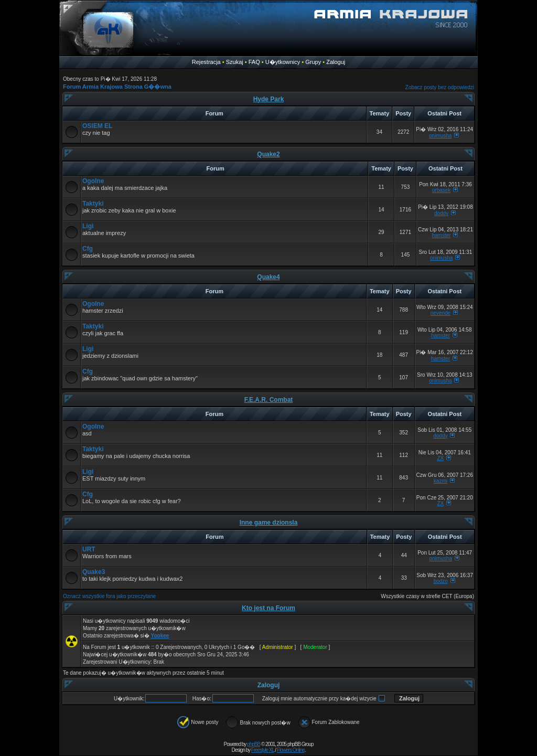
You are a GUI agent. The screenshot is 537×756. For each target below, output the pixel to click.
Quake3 (94, 572)
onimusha (440, 136)
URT (89, 549)
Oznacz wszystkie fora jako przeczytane (109, 596)
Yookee (160, 636)
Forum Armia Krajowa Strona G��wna (117, 87)
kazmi (441, 481)
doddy (441, 213)
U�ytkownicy (283, 62)
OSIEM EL (97, 126)
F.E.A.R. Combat (269, 400)
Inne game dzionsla (269, 523)
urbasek (442, 190)
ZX (441, 458)
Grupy (313, 62)
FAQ (254, 62)
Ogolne (93, 181)
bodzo (441, 581)
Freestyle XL (263, 750)
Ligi (88, 226)
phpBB (254, 744)
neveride (441, 313)
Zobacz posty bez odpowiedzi (440, 87)
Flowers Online (291, 750)
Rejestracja (206, 62)
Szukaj (235, 62)
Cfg (88, 249)
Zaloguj (336, 62)
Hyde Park (269, 99)
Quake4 (268, 277)
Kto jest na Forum (268, 608)
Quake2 (268, 154)
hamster (442, 235)
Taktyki (93, 204)
